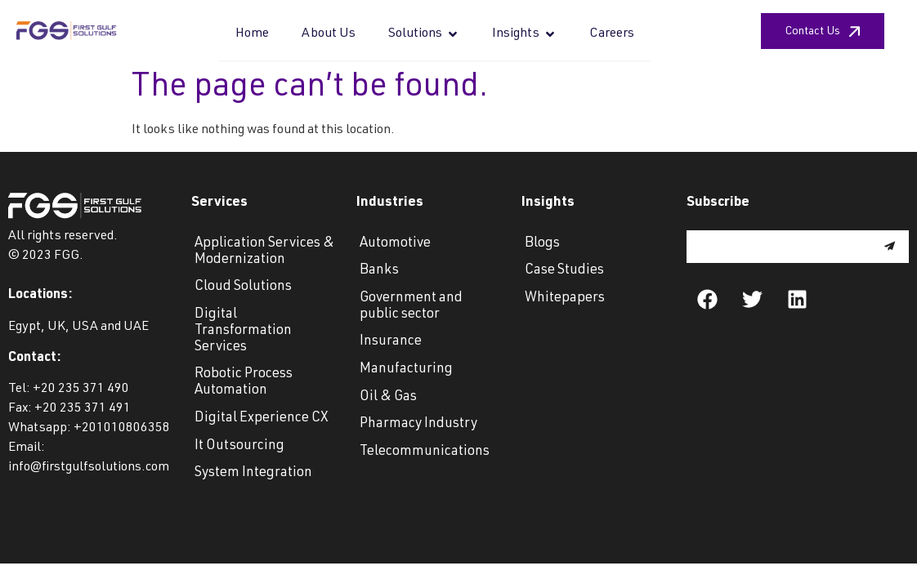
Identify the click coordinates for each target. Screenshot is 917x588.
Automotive (395, 244)
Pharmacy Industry (418, 424)
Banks (379, 271)
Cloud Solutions (243, 287)
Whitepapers (565, 298)
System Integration (253, 473)
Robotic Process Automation (244, 383)
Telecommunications (425, 452)
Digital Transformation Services (243, 331)
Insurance (391, 342)
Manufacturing (406, 370)
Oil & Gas (388, 397)
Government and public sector (411, 307)
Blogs (542, 244)
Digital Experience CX (262, 419)
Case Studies (564, 271)
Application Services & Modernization (264, 252)
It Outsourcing (239, 446)
